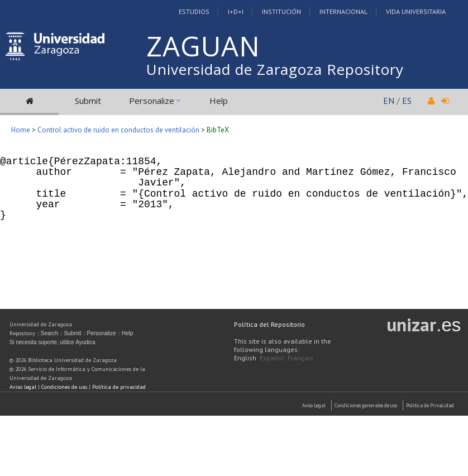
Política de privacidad (119, 387)
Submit (88, 101)
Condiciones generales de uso (366, 405)
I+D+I (236, 11)
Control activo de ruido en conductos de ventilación (118, 130)
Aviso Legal (314, 405)
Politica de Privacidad (430, 405)
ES (407, 101)
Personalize (152, 101)
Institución (281, 11)
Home (21, 130)
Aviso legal (23, 387)
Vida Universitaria (416, 11)
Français (300, 358)
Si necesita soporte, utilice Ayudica (52, 342)
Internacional (343, 11)
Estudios (194, 11)
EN (389, 101)
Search (50, 333)
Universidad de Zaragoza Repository (275, 69)
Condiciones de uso (64, 387)
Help (219, 101)
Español (272, 358)
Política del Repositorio (269, 324)
